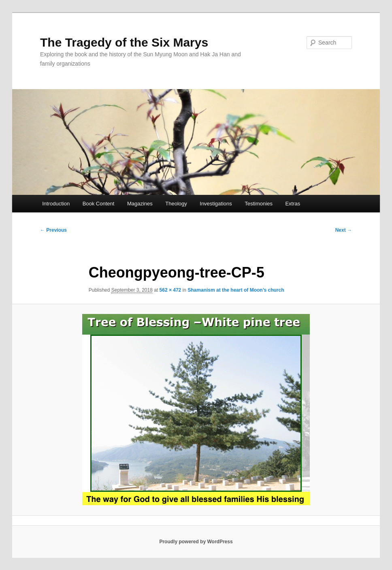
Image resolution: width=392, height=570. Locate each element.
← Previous (53, 230)
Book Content (99, 204)
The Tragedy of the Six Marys (124, 42)
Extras (293, 204)
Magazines (140, 204)
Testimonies (259, 204)
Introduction (56, 204)
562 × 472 (170, 290)
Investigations (216, 204)
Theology (176, 204)
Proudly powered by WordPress (196, 542)
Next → (344, 230)
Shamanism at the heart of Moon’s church (236, 290)
